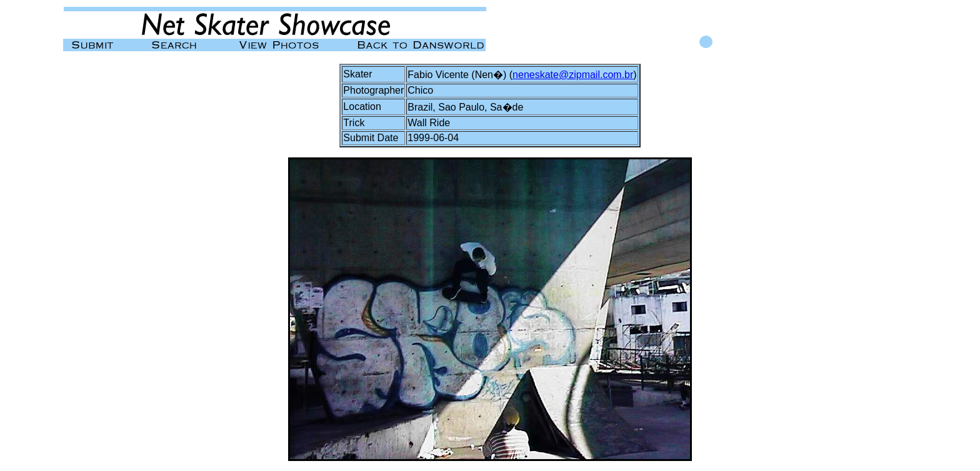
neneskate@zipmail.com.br (573, 75)
